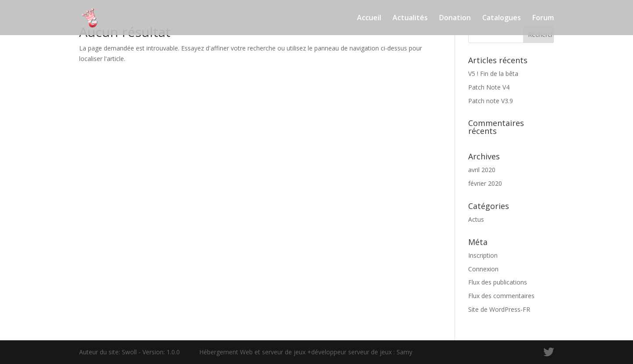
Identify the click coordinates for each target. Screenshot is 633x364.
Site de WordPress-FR (499, 309)
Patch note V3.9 (491, 101)
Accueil (369, 18)
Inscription (483, 255)
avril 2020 (482, 170)
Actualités (410, 18)
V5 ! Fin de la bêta (493, 74)
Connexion (483, 269)
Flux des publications (498, 282)
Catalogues (502, 18)
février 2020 (485, 183)
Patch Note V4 (489, 87)
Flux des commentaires (501, 296)
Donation (455, 18)
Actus (476, 219)
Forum (543, 18)
